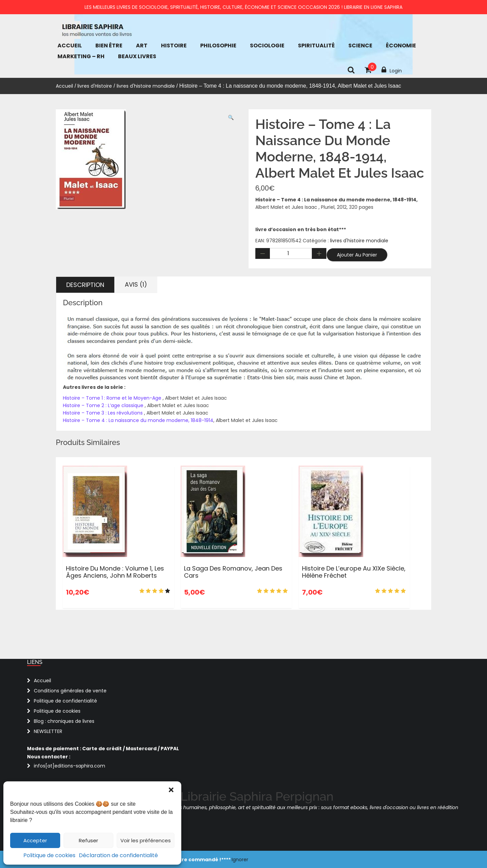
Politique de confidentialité (65, 701)
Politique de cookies (49, 855)
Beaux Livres (137, 56)
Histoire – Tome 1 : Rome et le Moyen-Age (113, 398)
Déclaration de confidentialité (118, 855)
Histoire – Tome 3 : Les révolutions (103, 413)
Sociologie (267, 46)
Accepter (35, 840)
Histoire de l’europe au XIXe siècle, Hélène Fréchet (354, 572)
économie (401, 46)
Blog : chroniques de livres (64, 721)
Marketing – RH (81, 56)
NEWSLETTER (48, 731)
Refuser (88, 840)
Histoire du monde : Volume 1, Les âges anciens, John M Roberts (115, 572)
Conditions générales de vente (70, 691)
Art (142, 46)
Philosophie (218, 46)
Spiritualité (316, 46)
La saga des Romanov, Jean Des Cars (233, 572)
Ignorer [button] (240, 860)
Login (392, 70)
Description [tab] (85, 285)
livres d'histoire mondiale (146, 86)
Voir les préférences (146, 840)
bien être (109, 46)
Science (360, 46)
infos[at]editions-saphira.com (69, 766)
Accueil (70, 46)
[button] (171, 790)
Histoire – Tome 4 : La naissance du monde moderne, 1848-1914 (138, 420)
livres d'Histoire (95, 86)
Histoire (174, 46)
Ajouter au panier (357, 255)
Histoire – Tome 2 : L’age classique (104, 405)
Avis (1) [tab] (136, 284)
